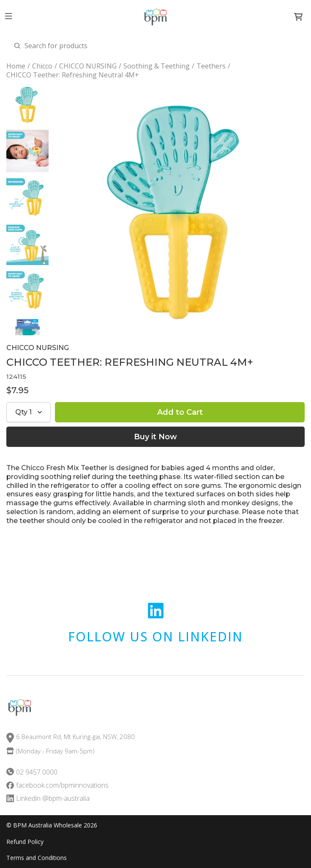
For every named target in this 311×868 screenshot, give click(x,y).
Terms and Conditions (37, 858)
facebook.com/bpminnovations (62, 785)
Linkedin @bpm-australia (53, 798)
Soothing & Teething (157, 66)
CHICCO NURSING (88, 66)
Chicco (42, 66)
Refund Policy (25, 842)
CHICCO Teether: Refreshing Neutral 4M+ (73, 75)
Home (16, 66)
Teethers (211, 66)
